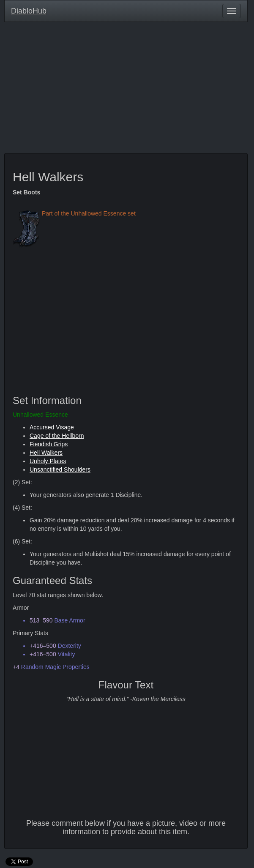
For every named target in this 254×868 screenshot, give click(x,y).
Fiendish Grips (49, 444)
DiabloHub (29, 10)
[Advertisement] (126, 90)
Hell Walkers (46, 453)
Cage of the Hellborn (57, 436)
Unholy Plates (48, 461)
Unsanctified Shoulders (60, 469)
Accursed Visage (52, 427)
